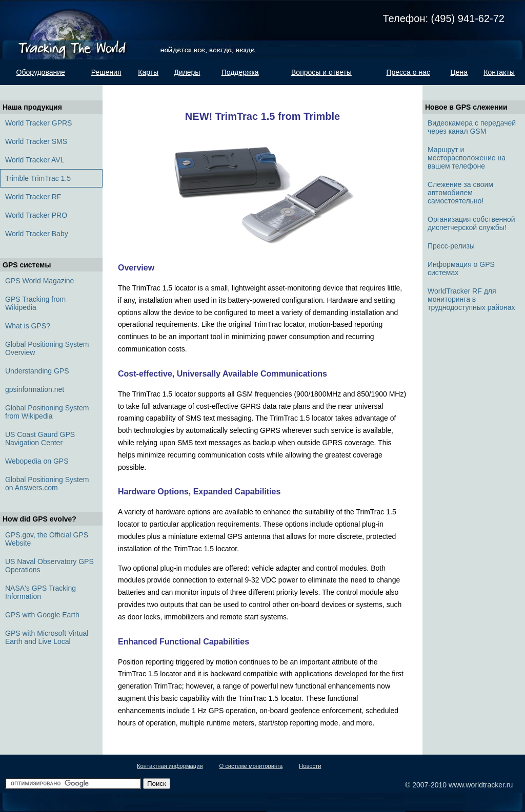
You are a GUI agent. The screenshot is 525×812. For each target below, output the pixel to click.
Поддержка (240, 72)
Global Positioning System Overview (47, 348)
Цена (459, 72)
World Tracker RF (33, 197)
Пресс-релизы (451, 246)
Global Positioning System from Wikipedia (47, 412)
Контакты (499, 72)
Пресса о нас (408, 72)
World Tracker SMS (36, 141)
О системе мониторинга (251, 766)
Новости (310, 766)
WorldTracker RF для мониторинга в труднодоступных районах (471, 299)
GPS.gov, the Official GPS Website (47, 539)
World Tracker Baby (37, 234)
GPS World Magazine (39, 281)
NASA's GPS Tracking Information (41, 592)
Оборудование (41, 72)
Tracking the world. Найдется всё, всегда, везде (78, 30)
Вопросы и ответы (321, 72)
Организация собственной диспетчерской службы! (471, 223)
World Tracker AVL (35, 160)
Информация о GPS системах (461, 268)
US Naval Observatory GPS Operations (49, 566)
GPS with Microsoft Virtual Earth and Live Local (47, 637)
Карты (148, 72)
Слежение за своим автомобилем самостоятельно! (460, 193)
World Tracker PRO (36, 215)
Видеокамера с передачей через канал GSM (472, 127)
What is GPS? (28, 326)
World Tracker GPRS (38, 123)
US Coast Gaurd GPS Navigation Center (40, 439)
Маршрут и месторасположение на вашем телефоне (467, 158)
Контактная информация (170, 766)
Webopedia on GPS (37, 461)
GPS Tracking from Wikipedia (35, 303)
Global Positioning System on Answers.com (47, 484)
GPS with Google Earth (42, 615)
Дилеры (187, 72)
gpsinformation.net (35, 389)
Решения (106, 72)
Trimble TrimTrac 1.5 (38, 178)
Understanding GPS (37, 371)
